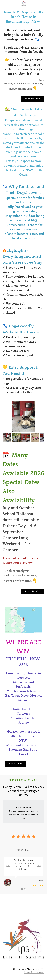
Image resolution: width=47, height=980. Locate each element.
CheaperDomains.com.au (34, 972)
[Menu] (4, 3)
